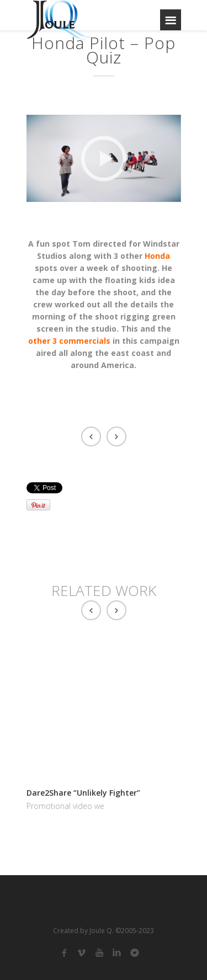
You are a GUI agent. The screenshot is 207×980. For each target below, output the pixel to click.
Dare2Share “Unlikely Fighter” (83, 793)
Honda (157, 256)
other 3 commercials (69, 341)
